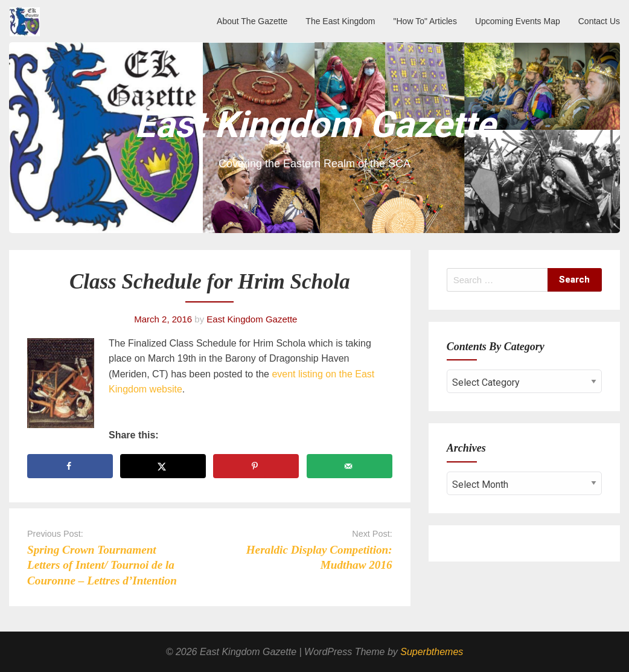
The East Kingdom (340, 21)
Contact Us (599, 21)
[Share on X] (163, 466)
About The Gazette (252, 21)
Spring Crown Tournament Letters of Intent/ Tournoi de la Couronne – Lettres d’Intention (102, 565)
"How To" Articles (425, 21)
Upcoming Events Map (518, 21)
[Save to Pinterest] (256, 466)
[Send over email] (350, 466)
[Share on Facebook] (70, 466)
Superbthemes (432, 652)
